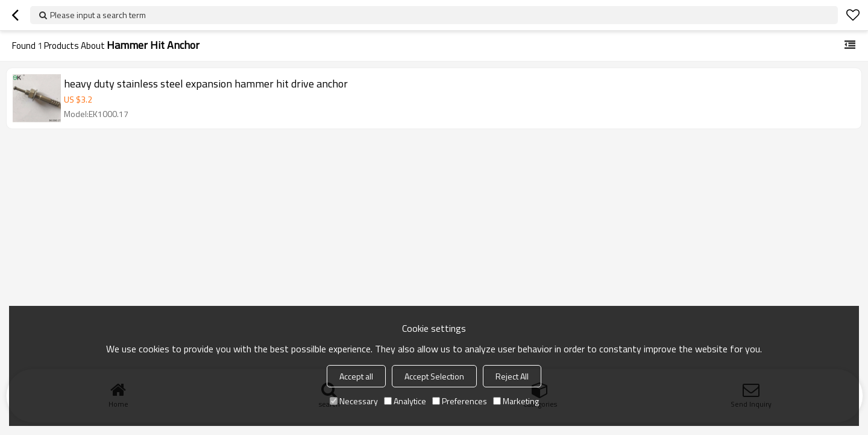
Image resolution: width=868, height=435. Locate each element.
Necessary (354, 401)
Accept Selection (434, 376)
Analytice (405, 401)
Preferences (460, 401)
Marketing (516, 401)
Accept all (356, 376)
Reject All (512, 376)
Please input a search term (98, 15)
